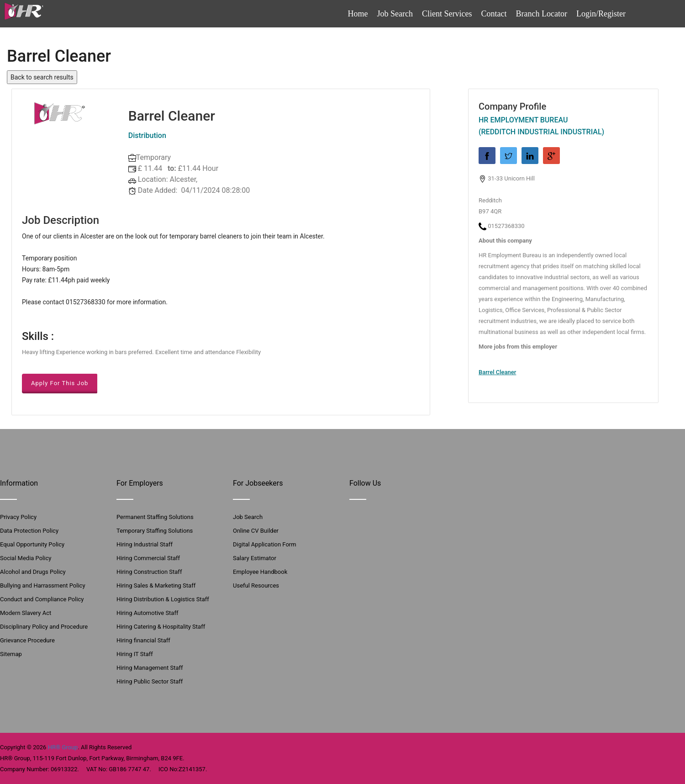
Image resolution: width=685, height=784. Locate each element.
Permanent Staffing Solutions (155, 517)
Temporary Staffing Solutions (155, 531)
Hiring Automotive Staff (147, 613)
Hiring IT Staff (135, 654)
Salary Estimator (255, 558)
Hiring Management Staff (150, 668)
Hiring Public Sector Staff (150, 681)
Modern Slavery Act (26, 613)
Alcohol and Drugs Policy (33, 572)
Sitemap (11, 654)
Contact (494, 14)
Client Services (447, 14)
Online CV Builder (256, 531)
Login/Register (601, 14)
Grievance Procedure (27, 640)
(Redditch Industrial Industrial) (541, 132)
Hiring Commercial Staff (148, 558)
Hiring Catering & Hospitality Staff (161, 627)
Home (358, 14)
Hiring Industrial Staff (145, 544)
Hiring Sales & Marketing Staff (156, 585)
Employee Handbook (260, 572)
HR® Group (63, 747)
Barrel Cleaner (497, 372)
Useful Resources (256, 585)
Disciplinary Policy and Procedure (44, 627)
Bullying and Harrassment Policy (43, 585)
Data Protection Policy (29, 531)
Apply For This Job (60, 383)
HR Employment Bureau (523, 120)
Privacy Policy (18, 517)
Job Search (395, 14)
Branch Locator (542, 14)
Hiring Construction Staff (149, 572)
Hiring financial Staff (143, 640)
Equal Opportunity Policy (32, 544)
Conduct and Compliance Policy (42, 599)
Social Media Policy (26, 558)
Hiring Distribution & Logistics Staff (163, 599)
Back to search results (42, 77)
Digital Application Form (265, 544)
